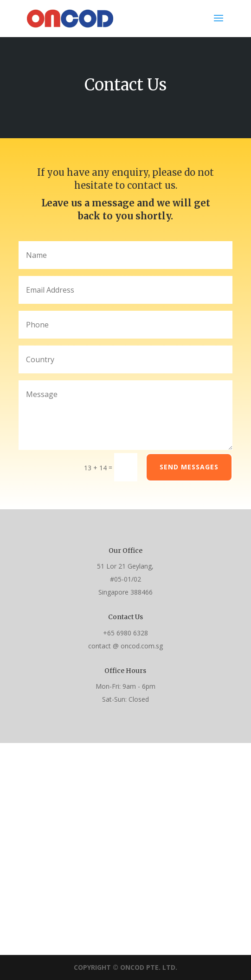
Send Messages (189, 467)
